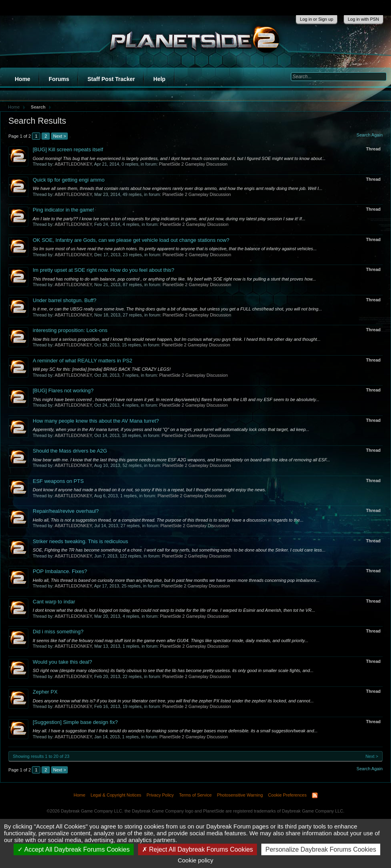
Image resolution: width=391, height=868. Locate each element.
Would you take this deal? (62, 662)
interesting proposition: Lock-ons (70, 330)
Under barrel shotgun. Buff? (64, 300)
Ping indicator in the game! (63, 210)
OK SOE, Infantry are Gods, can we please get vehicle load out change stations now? (131, 240)
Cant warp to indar (54, 602)
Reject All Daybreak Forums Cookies (197, 849)
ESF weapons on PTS (58, 481)
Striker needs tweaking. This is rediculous (80, 541)
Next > (59, 136)
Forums (59, 79)
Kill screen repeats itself (68, 149)
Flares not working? (63, 391)
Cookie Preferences (287, 795)
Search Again (370, 135)
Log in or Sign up (317, 19)
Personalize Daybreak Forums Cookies (321, 849)
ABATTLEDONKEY (73, 164)
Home (23, 79)
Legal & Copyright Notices (116, 795)
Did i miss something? (58, 632)
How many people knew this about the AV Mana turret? (96, 421)
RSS (315, 795)
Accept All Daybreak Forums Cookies (74, 849)
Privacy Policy (160, 795)
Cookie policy (195, 860)
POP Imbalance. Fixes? (60, 571)
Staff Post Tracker (111, 79)
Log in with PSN (363, 19)
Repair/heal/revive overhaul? (66, 511)
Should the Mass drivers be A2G (70, 451)
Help (159, 79)
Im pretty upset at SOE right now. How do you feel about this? (104, 270)
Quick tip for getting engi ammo (69, 180)
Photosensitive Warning (240, 795)
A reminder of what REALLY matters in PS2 (83, 361)
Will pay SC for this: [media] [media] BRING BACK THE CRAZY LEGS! (102, 369)
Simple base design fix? (75, 722)
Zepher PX (45, 692)
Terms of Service (195, 795)
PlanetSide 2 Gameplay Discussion (193, 164)
